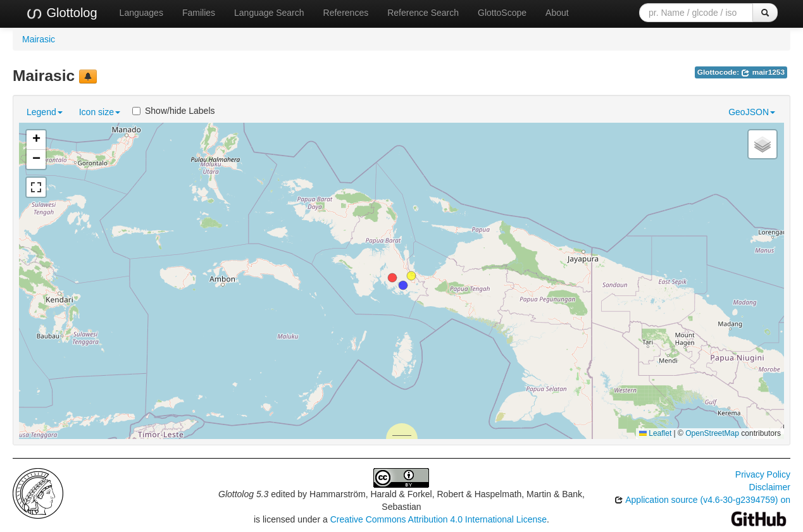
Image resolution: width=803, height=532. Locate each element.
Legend (45, 112)
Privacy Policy (763, 474)
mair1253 (763, 72)
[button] (411, 276)
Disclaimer (770, 487)
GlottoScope (502, 13)
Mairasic (39, 39)
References (346, 13)
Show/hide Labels (174, 111)
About (557, 13)
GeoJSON (752, 112)
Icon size (100, 112)
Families (199, 13)
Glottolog (61, 13)
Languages (141, 13)
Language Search (269, 13)
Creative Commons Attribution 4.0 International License (439, 519)
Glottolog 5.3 (243, 494)
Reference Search (423, 13)
